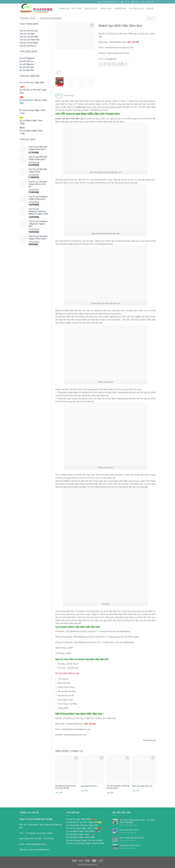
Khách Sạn (107, 9)
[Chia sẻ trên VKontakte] (118, 64)
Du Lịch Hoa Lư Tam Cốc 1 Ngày (79, 822)
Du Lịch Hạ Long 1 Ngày (76, 819)
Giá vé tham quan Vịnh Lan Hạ (132, 838)
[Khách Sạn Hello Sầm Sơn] (144, 769)
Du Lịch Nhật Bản (27, 70)
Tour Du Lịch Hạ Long (28, 31)
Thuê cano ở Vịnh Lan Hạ (130, 845)
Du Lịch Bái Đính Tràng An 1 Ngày (80, 825)
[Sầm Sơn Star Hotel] (93, 769)
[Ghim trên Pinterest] (114, 64)
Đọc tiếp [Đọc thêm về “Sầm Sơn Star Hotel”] (85, 791)
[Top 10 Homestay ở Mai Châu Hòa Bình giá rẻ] (118, 769)
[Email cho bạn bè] (109, 64)
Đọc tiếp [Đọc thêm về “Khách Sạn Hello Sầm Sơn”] (136, 791)
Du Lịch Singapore (27, 58)
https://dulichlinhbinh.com (39, 850)
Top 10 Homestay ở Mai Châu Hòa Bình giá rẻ (118, 787)
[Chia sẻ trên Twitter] (105, 64)
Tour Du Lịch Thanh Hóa (29, 40)
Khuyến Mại (121, 9)
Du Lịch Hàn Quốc (27, 67)
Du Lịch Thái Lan (26, 61)
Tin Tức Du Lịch (136, 9)
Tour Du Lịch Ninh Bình (29, 37)
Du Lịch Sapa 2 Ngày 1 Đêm (78, 831)
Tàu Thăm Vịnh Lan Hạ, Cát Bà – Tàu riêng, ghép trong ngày (137, 821)
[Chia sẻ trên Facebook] (101, 64)
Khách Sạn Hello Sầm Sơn (142, 786)
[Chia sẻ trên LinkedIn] (122, 64)
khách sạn (81, 107)
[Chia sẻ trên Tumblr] (126, 64)
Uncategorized (51, 18)
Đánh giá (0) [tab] (69, 96)
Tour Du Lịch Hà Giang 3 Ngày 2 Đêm (81, 843)
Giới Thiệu (77, 9)
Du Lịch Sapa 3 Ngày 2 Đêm (78, 837)
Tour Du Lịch (91, 9)
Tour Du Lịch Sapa (27, 34)
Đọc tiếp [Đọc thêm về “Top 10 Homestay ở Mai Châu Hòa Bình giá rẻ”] (110, 793)
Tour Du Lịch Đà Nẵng (29, 43)
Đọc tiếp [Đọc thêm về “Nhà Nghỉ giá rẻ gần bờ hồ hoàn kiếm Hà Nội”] (59, 793)
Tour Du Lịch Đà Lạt (28, 46)
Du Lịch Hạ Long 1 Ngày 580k (32, 83)
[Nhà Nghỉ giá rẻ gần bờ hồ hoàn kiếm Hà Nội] (67, 769)
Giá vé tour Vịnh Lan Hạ (129, 830)
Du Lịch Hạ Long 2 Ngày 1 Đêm (79, 828)
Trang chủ (27, 18)
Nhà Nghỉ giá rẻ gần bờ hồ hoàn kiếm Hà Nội (65, 787)
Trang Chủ (64, 9)
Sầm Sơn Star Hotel (89, 786)
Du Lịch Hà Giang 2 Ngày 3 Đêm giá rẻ (82, 840)
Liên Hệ (150, 9)
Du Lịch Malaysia (27, 64)
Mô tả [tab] (59, 96)
